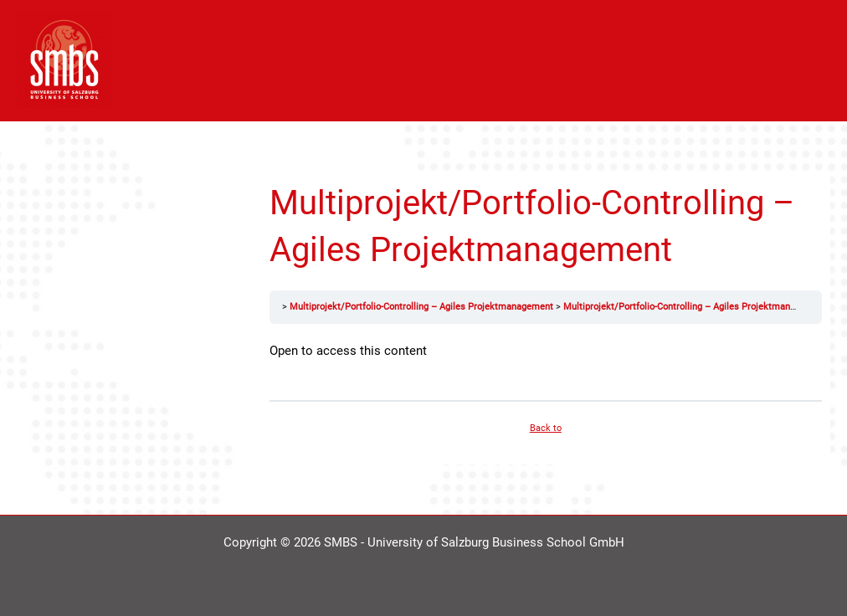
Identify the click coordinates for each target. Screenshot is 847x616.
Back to (546, 428)
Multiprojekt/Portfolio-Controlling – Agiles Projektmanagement (421, 307)
